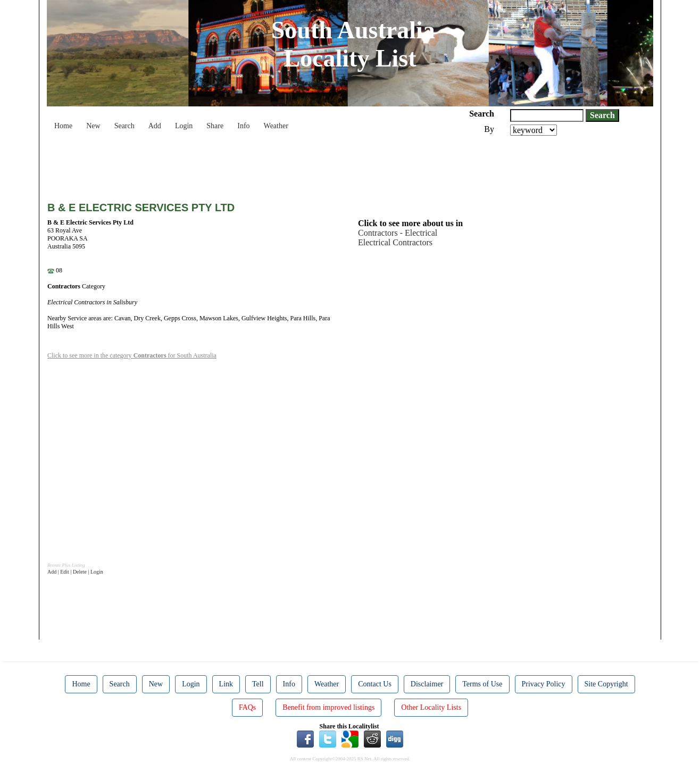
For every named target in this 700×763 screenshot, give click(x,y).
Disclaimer (427, 684)
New (93, 126)
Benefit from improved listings (328, 707)
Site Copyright (606, 684)
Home (63, 126)
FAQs (247, 707)
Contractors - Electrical (398, 233)
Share (215, 126)
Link (226, 684)
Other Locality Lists (431, 707)
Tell (258, 684)
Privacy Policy (544, 684)
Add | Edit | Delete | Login (75, 572)
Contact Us (375, 684)
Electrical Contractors (395, 242)
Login (184, 126)
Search (124, 126)
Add (155, 126)
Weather (276, 126)
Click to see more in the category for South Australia (132, 355)
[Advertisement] (241, 165)
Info (243, 126)
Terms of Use (482, 684)
